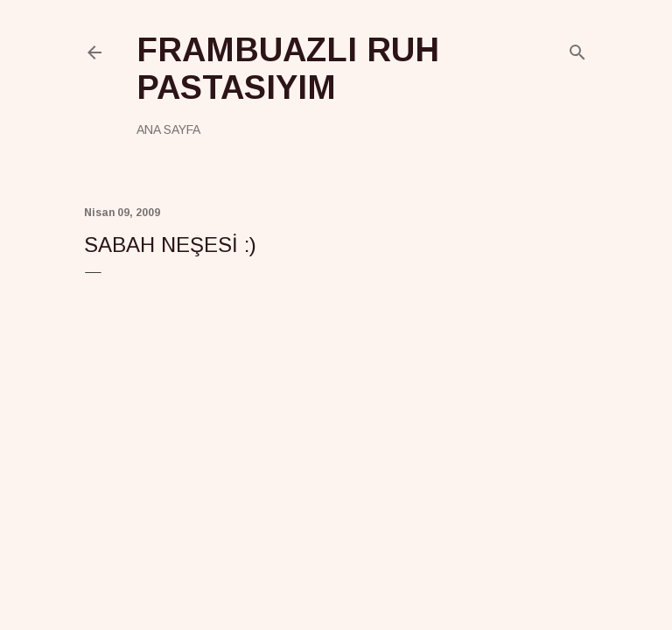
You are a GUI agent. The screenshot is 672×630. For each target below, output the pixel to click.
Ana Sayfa (168, 129)
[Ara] (577, 49)
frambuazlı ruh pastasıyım (288, 69)
